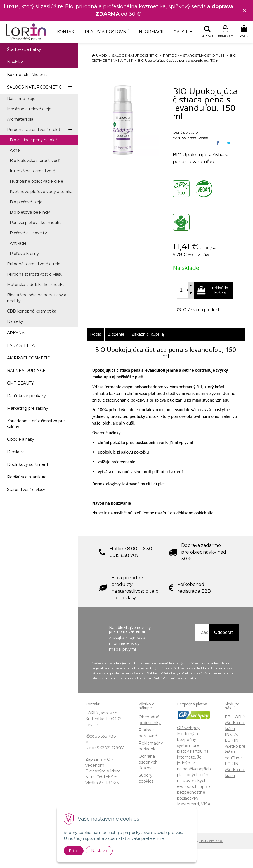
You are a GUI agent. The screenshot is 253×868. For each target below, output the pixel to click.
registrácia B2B (194, 591)
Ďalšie (183, 32)
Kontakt (67, 32)
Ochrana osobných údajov (148, 762)
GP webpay (188, 728)
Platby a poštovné (107, 32)
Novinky (15, 62)
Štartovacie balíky (24, 49)
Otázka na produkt (198, 310)
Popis (95, 334)
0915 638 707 (124, 555)
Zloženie (116, 334)
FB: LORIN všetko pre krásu (235, 723)
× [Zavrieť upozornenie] (245, 10)
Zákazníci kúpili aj (148, 334)
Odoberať (224, 632)
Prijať (74, 851)
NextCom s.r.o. (211, 841)
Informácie (151, 32)
